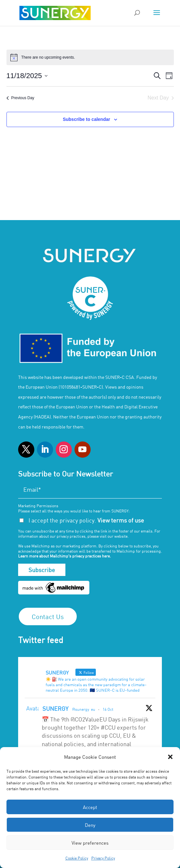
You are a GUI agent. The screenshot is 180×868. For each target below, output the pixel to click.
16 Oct (108, 709)
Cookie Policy (77, 858)
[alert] (90, 57)
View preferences (90, 843)
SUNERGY (55, 709)
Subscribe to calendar (86, 119)
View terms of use (121, 520)
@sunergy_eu (84, 709)
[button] (170, 757)
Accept (90, 807)
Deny (90, 825)
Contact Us (48, 616)
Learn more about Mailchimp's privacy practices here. (64, 556)
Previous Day (20, 98)
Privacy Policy (103, 858)
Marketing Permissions (38, 506)
